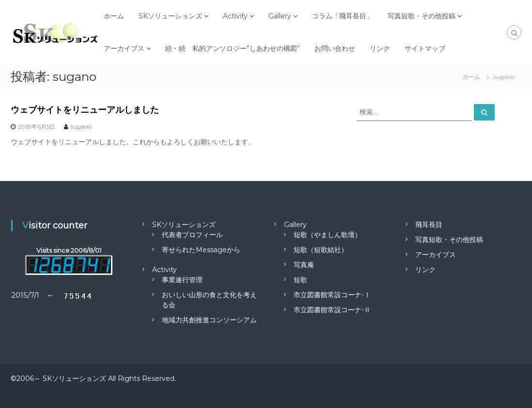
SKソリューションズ (170, 16)
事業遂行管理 (182, 280)
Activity (235, 16)
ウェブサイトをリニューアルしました (85, 110)
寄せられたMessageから (201, 250)
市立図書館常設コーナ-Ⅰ (332, 295)
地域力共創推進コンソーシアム (209, 320)
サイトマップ (425, 48)
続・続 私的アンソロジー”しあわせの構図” (233, 48)
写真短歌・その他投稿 (422, 16)
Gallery (280, 16)
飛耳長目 (429, 225)
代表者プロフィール (192, 235)
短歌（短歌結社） (321, 250)
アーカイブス (124, 48)
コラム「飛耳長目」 (343, 16)
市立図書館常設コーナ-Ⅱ (332, 310)
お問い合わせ (335, 48)
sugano (81, 127)
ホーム (114, 16)
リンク (380, 48)
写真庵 (304, 265)
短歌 (300, 280)
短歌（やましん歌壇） (328, 235)
